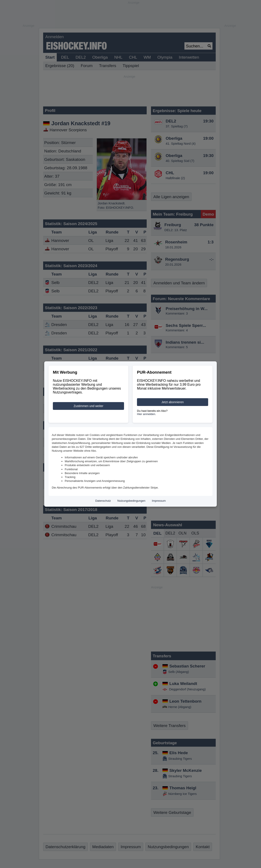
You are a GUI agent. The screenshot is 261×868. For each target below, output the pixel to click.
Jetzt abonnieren (173, 402)
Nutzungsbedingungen (131, 501)
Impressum (159, 501)
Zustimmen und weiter (88, 406)
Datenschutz (103, 501)
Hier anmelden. (146, 414)
